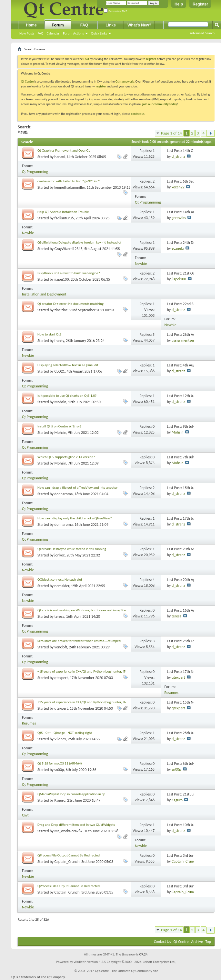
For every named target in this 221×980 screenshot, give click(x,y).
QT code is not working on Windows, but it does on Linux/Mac (82, 610)
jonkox (60, 555)
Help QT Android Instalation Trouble (63, 212)
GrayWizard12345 (69, 249)
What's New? (139, 25)
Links (110, 25)
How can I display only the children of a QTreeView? (75, 518)
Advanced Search (202, 33)
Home (31, 25)
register (101, 86)
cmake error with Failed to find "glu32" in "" (69, 181)
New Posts (27, 33)
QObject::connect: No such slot (60, 580)
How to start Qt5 (50, 334)
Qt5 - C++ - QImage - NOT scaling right (65, 733)
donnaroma (64, 494)
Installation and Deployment (44, 294)
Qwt (25, 815)
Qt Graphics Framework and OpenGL (64, 150)
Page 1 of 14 (171, 133)
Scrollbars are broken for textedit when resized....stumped (79, 641)
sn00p (59, 770)
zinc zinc (61, 310)
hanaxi (60, 157)
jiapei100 (62, 279)
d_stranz (178, 156)
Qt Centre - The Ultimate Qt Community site (126, 971)
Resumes (172, 693)
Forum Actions (73, 33)
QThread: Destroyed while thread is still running (72, 549)
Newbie (28, 233)
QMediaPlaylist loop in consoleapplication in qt (71, 794)
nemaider (62, 586)
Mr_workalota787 (69, 831)
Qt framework (125, 81)
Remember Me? (115, 11)
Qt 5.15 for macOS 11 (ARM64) (60, 763)
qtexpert (61, 678)
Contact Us (162, 942)
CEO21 (60, 371)
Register (200, 4)
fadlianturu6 (64, 218)
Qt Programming (35, 172)
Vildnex (60, 739)
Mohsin (60, 402)
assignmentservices (187, 340)
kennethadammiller (70, 187)
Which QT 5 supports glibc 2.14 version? (66, 457)
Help (179, 4)
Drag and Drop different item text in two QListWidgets (76, 825)
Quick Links (99, 33)
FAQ (40, 33)
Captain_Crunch (67, 862)
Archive (197, 942)
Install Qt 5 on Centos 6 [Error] (59, 426)
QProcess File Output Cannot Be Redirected (69, 855)
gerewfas (179, 218)
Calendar (53, 33)
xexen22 (178, 187)
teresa (59, 616)
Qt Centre (27, 81)
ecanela (178, 248)
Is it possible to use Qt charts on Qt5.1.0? (67, 396)
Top (208, 942)
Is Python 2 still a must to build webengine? (69, 273)
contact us (138, 114)
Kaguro (60, 800)
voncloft (61, 647)
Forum (58, 25)
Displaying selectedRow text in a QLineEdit (68, 365)
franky (59, 341)
